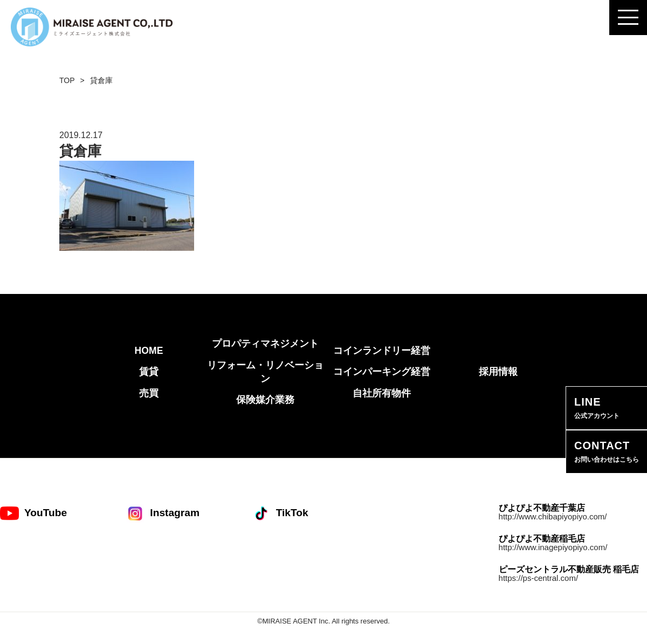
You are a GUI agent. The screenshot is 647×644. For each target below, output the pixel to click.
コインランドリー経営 (382, 351)
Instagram (163, 513)
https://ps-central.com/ (539, 578)
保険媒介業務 (265, 400)
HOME (149, 351)
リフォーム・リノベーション (265, 372)
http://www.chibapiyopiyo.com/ (553, 516)
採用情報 (498, 372)
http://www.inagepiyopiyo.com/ (553, 547)
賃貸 (149, 372)
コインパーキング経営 (382, 372)
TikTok (280, 513)
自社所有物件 (382, 393)
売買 (149, 393)
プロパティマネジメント (265, 344)
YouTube (33, 513)
